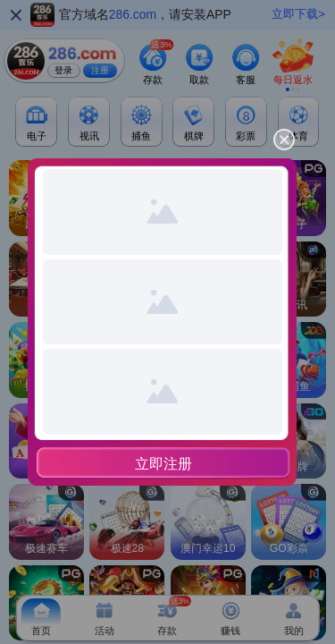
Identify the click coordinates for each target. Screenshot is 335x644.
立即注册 (163, 464)
